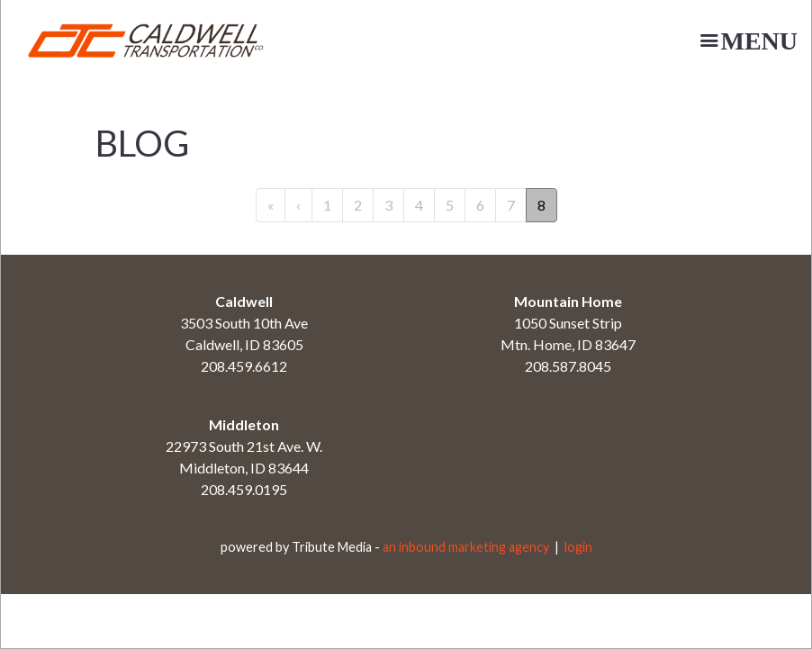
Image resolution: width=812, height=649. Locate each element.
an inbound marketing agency (466, 547)
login (578, 547)
